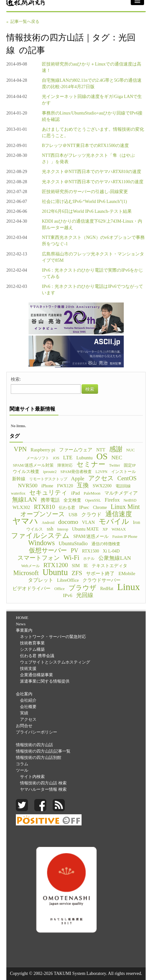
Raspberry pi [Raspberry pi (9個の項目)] (43, 450)
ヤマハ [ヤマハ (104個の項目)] (25, 521)
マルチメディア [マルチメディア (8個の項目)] (121, 493)
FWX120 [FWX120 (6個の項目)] (65, 486)
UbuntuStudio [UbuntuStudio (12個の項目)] (73, 543)
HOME (22, 618)
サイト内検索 (32, 777)
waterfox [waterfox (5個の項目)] (18, 493)
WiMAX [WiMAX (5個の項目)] (119, 529)
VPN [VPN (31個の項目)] (20, 449)
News (21, 624)
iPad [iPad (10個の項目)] (76, 493)
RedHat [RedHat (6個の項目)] (107, 589)
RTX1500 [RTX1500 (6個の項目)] (91, 551)
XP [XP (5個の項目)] (105, 529)
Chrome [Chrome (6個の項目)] (100, 507)
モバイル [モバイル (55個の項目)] (114, 521)
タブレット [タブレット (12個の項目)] (41, 580)
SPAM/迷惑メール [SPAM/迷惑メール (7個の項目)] (91, 536)
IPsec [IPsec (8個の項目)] (84, 507)
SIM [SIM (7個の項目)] (76, 566)
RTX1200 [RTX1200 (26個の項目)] (56, 565)
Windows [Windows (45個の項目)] (42, 543)
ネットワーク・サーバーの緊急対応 (53, 637)
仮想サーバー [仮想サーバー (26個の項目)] (48, 550)
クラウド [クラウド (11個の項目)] (91, 514)
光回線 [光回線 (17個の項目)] (85, 595)
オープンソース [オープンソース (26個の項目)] (43, 514)
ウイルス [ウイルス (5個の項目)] (35, 529)
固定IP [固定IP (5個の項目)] (130, 465)
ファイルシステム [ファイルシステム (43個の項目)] (40, 536)
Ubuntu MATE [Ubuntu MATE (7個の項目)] (85, 529)
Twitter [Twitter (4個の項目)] (115, 465)
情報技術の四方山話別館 (39, 758)
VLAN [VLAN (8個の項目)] (88, 522)
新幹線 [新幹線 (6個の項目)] (19, 479)
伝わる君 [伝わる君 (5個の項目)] (67, 508)
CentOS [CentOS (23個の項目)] (127, 478)
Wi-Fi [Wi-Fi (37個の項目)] (71, 558)
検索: (16, 379)
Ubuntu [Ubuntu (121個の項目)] (55, 572)
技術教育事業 (32, 643)
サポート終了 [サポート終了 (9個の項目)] (100, 573)
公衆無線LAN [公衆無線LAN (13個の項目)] (115, 558)
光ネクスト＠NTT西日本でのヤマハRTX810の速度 (92, 172)
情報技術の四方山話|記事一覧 (43, 751)
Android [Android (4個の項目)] (48, 523)
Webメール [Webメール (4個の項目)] (30, 566)
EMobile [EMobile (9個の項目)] (127, 573)
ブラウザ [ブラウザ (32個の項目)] (83, 588)
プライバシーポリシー (36, 732)
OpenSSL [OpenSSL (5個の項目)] (93, 500)
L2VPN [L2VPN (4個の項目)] (101, 472)
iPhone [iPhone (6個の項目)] (47, 486)
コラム (22, 764)
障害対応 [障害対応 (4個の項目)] (65, 465)
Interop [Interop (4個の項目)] (63, 529)
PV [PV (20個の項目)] (75, 551)
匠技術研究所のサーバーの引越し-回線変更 (85, 192)
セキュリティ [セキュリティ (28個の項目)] (48, 492)
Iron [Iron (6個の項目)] (137, 522)
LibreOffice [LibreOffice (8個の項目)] (68, 580)
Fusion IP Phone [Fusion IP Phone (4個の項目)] (125, 537)
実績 (24, 713)
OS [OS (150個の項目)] (102, 456)
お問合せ (24, 726)
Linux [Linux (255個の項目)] (129, 587)
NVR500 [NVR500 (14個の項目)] (28, 486)
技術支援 (28, 668)
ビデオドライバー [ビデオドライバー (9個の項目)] (31, 588)
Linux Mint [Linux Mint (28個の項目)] (125, 507)
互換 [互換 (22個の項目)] (83, 485)
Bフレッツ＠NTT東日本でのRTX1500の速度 (85, 146)
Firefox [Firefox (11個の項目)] (112, 500)
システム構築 (32, 649)
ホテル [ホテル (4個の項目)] (89, 559)
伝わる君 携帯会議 (37, 656)
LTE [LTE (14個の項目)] (68, 458)
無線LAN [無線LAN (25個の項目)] (24, 500)
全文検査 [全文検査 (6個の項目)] (72, 500)
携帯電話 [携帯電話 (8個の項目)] (50, 500)
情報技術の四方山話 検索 (43, 783)
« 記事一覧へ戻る (23, 22)
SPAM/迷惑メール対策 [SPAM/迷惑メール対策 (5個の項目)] (33, 465)
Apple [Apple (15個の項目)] (78, 479)
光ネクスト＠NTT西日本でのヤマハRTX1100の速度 (93, 182)
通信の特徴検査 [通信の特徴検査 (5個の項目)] (106, 544)
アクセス (28, 719)
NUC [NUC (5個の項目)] (131, 450)
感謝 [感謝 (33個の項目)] (116, 449)
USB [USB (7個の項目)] (73, 515)
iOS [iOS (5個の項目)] (56, 458)
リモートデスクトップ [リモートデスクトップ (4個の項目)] (48, 479)
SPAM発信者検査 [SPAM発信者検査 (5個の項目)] (76, 472)
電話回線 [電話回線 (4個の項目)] (123, 486)
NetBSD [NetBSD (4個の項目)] (130, 500)
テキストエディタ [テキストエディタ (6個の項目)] (109, 566)
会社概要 (28, 707)
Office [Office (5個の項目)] (59, 589)
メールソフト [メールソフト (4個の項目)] (38, 458)
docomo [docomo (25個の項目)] (68, 522)
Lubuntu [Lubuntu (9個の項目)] (85, 458)
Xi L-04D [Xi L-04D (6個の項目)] (111, 551)
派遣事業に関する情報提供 (45, 681)
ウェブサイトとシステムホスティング (55, 662)
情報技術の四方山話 (34, 745)
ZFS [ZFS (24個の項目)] (77, 573)
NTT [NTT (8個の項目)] (101, 450)
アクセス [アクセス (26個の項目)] (101, 478)
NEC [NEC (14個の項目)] (117, 458)
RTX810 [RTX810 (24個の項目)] (45, 507)
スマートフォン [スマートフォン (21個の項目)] (39, 558)
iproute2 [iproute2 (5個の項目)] (50, 472)
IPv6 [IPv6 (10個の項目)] (67, 595)
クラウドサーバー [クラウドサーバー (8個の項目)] (102, 580)
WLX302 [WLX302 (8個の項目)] (21, 507)
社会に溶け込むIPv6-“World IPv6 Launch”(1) (84, 202)
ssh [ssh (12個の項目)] (50, 529)
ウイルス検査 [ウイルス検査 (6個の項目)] (26, 472)
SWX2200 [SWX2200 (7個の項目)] (102, 486)
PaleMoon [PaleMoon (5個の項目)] (92, 493)
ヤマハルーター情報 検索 (43, 789)
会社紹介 (28, 700)
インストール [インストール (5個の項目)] (123, 472)
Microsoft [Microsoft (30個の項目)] (26, 573)
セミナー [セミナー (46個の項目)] (91, 464)
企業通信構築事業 (36, 675)
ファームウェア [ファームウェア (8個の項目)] (76, 450)
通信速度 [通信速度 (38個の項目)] (119, 514)
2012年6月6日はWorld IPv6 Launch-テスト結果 (87, 211)
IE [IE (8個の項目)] (86, 566)
